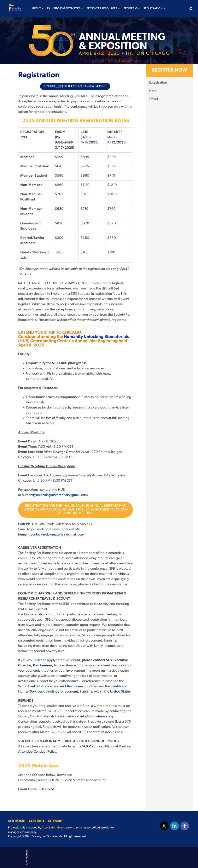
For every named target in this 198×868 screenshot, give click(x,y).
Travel (153, 99)
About (37, 9)
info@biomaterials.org (97, 716)
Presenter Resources (103, 9)
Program (132, 9)
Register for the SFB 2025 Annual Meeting (75, 86)
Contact (37, 821)
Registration (154, 9)
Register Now (169, 70)
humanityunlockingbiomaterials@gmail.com (55, 495)
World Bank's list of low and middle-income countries (58, 686)
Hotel (153, 91)
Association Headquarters (58, 828)
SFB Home (17, 821)
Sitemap (55, 821)
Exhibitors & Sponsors (65, 9)
